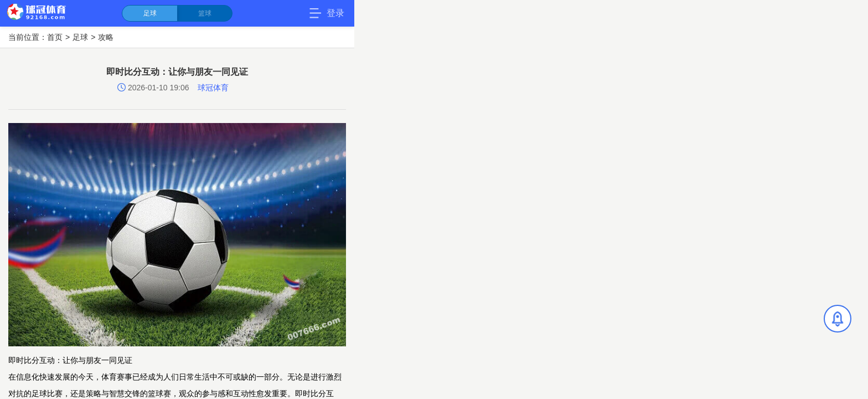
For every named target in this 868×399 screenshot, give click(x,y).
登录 (335, 13)
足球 (150, 13)
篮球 (205, 13)
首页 (55, 37)
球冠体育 (213, 88)
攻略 (106, 37)
